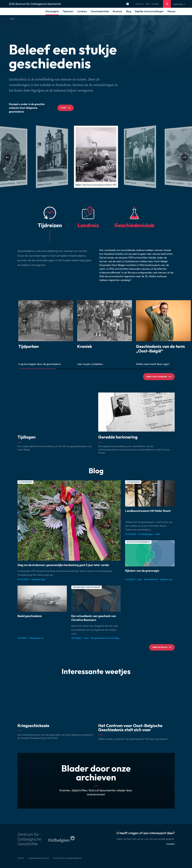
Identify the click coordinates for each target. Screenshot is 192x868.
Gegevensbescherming (38, 858)
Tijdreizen (68, 11)
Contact (155, 4)
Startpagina (52, 11)
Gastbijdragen (26, 482)
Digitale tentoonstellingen (149, 11)
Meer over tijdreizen (159, 377)
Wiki (147, 4)
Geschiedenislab (100, 11)
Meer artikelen (162, 647)
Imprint (21, 858)
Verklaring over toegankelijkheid (67, 858)
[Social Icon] (128, 4)
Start (66, 108)
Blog (129, 11)
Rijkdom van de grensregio (138, 542)
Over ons (139, 4)
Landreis (82, 11)
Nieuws (171, 11)
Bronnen (118, 11)
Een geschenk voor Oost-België (86, 587)
